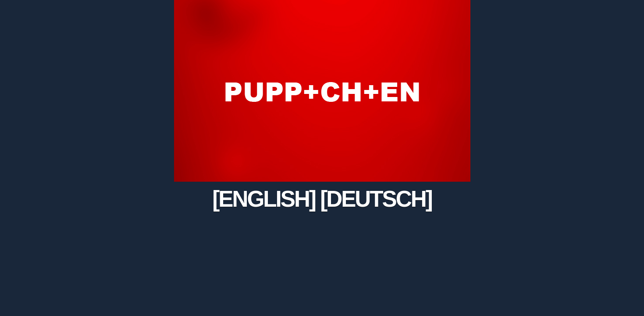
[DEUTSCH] (376, 199)
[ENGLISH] (264, 199)
